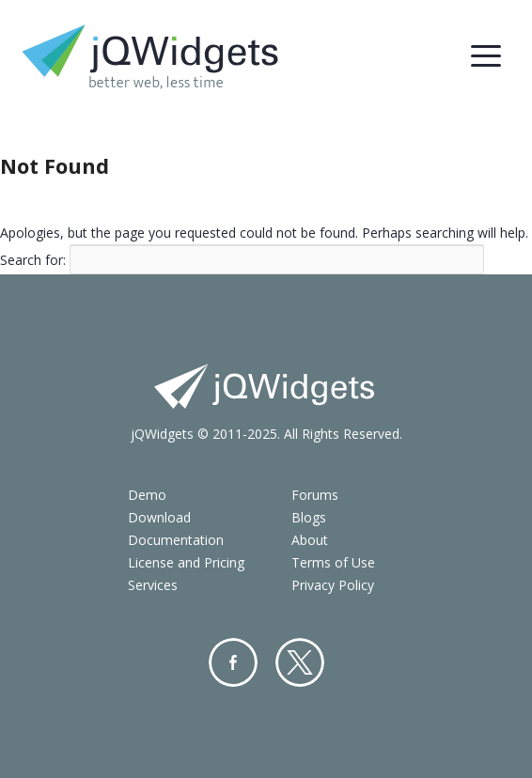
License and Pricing (186, 562)
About (310, 540)
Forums (315, 495)
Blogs (309, 517)
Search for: (33, 259)
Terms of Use (333, 562)
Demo (147, 495)
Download (159, 517)
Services (153, 585)
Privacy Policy (333, 585)
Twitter (300, 662)
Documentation (176, 540)
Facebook (233, 662)
